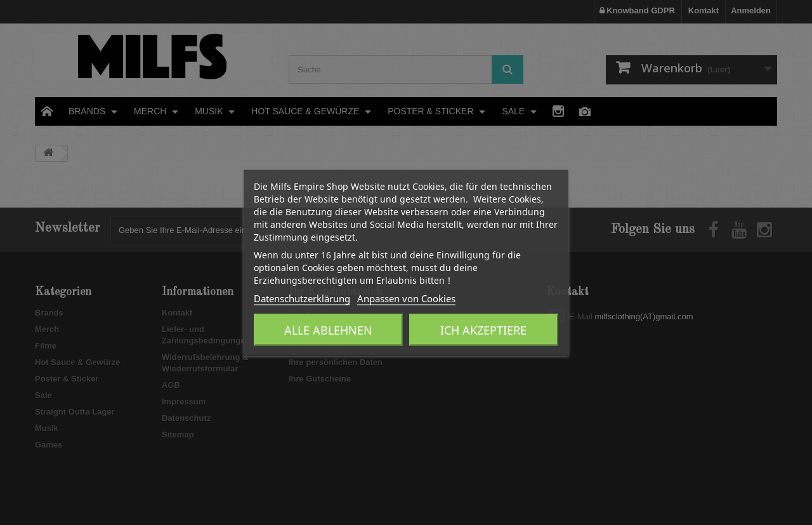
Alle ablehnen (328, 329)
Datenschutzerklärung (302, 298)
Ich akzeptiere (483, 329)
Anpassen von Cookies (406, 298)
